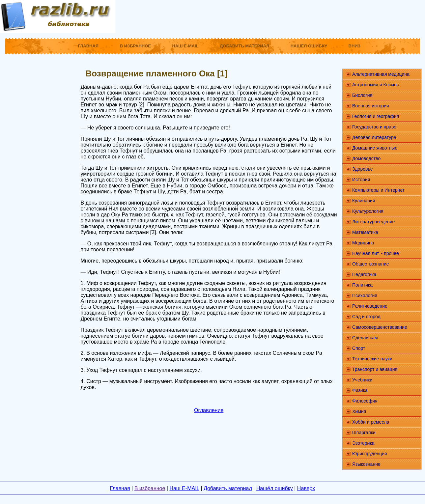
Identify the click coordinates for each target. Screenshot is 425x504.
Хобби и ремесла (371, 422)
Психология (365, 295)
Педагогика (364, 274)
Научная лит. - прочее (376, 253)
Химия (359, 411)
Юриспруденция (370, 454)
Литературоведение (373, 222)
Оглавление (209, 410)
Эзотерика (363, 443)
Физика (360, 390)
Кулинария (364, 201)
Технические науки (372, 359)
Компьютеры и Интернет (378, 190)
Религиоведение (370, 306)
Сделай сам (365, 338)
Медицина (363, 243)
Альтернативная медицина (381, 74)
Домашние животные (375, 148)
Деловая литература (374, 137)
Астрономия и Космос (376, 85)
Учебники (362, 380)
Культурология (368, 211)
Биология (362, 95)
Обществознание (371, 264)
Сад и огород (366, 317)
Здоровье (363, 169)
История (361, 180)
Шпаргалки (364, 433)
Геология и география (376, 116)
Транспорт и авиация (375, 369)
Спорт (359, 348)
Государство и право (374, 127)
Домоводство (366, 158)
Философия (365, 401)
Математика (365, 232)
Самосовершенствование (380, 327)
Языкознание (366, 464)
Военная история (371, 106)
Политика (362, 285)
